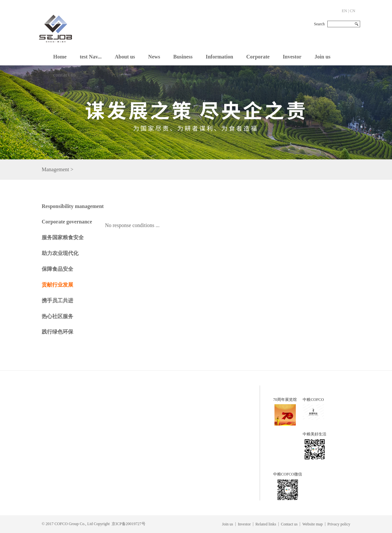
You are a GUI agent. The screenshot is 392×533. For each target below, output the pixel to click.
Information (219, 57)
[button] (125, 55)
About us (125, 57)
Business (183, 57)
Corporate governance (67, 222)
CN (352, 11)
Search (319, 24)
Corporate (258, 57)
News (154, 57)
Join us (322, 57)
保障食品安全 (57, 269)
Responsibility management (73, 206)
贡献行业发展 (57, 285)
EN (344, 11)
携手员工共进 (57, 301)
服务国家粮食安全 (63, 237)
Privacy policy (339, 524)
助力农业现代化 (60, 253)
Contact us (289, 524)
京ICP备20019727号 (129, 524)
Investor (292, 57)
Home (60, 57)
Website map (313, 524)
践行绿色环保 (57, 332)
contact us (65, 75)
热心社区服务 (57, 316)
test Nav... (91, 57)
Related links (266, 524)
